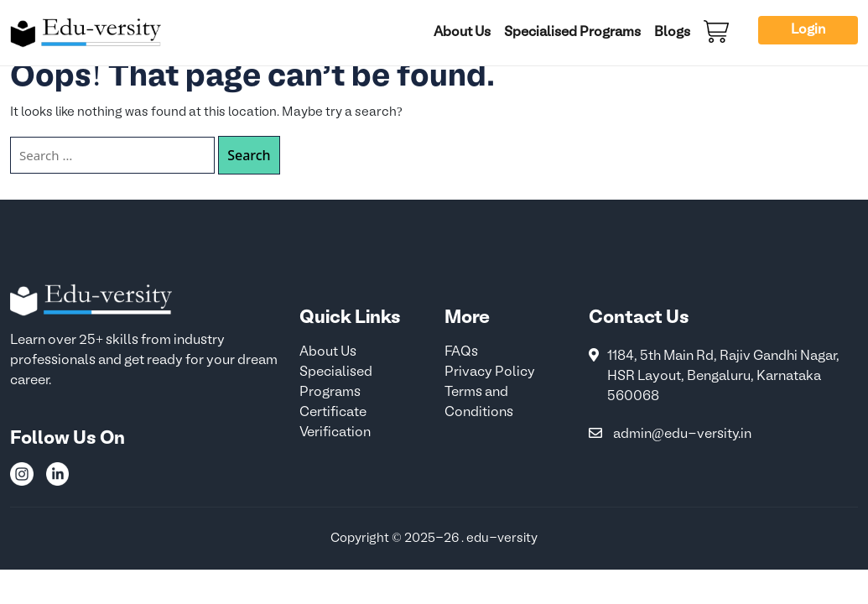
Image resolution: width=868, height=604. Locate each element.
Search (249, 155)
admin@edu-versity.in (682, 435)
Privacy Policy (490, 372)
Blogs (672, 33)
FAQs (461, 352)
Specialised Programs (572, 33)
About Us (462, 33)
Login (808, 30)
